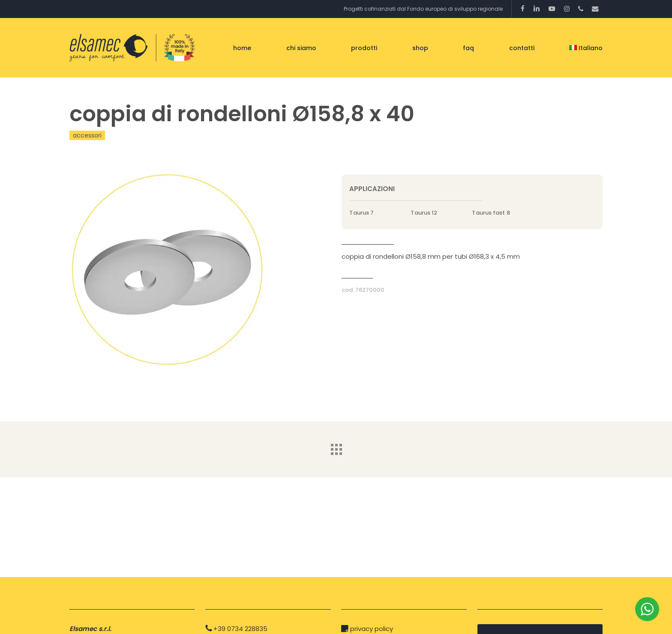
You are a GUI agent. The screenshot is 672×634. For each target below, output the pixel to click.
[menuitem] (586, 48)
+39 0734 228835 (240, 629)
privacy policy (372, 629)
